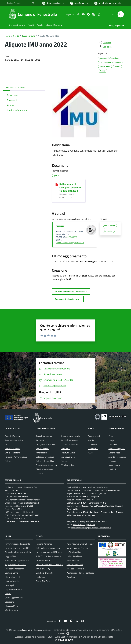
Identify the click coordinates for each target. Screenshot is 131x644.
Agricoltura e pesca (44, 436)
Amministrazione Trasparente (17, 544)
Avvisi (90, 453)
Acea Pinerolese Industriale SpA (50, 565)
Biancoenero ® (76, 637)
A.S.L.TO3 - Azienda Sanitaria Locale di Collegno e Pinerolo (61, 556)
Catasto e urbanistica (45, 457)
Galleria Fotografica (117, 449)
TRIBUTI (60, 226)
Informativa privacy (13, 581)
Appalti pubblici (42, 449)
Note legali (10, 585)
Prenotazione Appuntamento (17, 560)
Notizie (91, 440)
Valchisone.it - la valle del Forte (80, 573)
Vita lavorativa (68, 465)
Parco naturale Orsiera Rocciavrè (81, 544)
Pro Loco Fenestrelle (75, 569)
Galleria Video (114, 453)
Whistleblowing (12, 610)
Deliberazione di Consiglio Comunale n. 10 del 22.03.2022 (71, 188)
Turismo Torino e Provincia (77, 548)
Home (8, 36)
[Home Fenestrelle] (34, 14)
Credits (8, 594)
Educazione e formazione (47, 465)
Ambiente (40, 440)
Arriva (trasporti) (43, 569)
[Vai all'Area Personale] (108, 3)
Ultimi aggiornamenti (14, 598)
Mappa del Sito (11, 606)
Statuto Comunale (13, 577)
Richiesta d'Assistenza (14, 569)
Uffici (7, 444)
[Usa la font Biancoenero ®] (53, 3)
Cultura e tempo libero (46, 461)
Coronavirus (93, 449)
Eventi (111, 436)
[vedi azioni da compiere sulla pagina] (105, 47)
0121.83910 (72, 237)
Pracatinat (71, 577)
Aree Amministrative (14, 440)
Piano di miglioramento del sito (18, 552)
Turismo (65, 461)
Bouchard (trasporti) (44, 573)
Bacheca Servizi (12, 573)
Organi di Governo (13, 436)
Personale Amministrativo (16, 457)
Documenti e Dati (12, 449)
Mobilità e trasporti (69, 440)
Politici (8, 461)
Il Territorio (113, 444)
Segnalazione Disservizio (15, 565)
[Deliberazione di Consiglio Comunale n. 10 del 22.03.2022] (57, 184)
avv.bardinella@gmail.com (84, 525)
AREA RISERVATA (64, 640)
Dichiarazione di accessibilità (17, 548)
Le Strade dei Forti (74, 552)
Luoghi (111, 440)
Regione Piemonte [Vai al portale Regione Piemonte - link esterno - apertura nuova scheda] (14, 3)
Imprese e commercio (70, 436)
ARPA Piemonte (43, 560)
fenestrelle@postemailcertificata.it (25, 500)
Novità (16, 36)
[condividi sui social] (105, 43)
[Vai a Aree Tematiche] (79, 3)
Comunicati (93, 444)
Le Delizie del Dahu (75, 556)
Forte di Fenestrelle (75, 565)
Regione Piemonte (44, 544)
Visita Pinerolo (73, 560)
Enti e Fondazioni (12, 453)
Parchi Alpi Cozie (43, 581)
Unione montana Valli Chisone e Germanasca (55, 552)
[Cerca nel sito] (121, 14)
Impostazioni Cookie (13, 589)
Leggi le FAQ (10, 556)
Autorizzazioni (42, 453)
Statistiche (10, 602)
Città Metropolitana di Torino (48, 548)
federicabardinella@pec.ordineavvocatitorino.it (91, 528)
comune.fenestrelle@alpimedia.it (70, 243)
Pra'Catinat (41, 577)
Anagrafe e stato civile (46, 444)
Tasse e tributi (28, 36)
